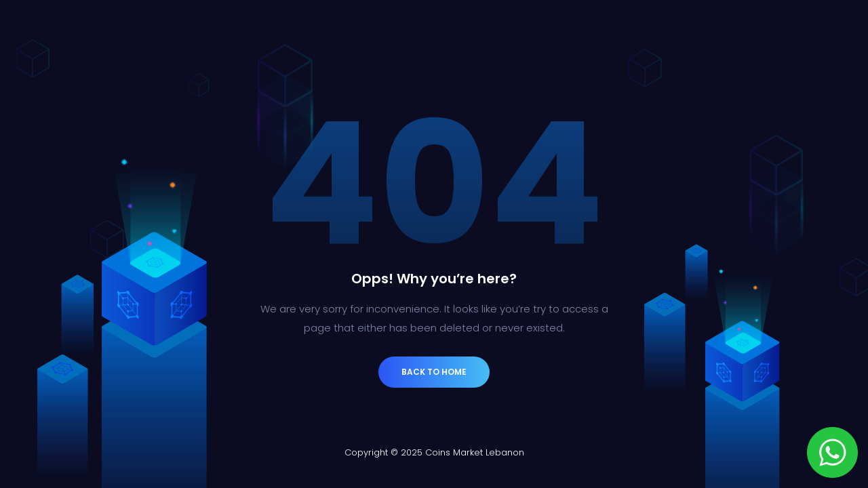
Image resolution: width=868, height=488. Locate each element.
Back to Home (434, 372)
